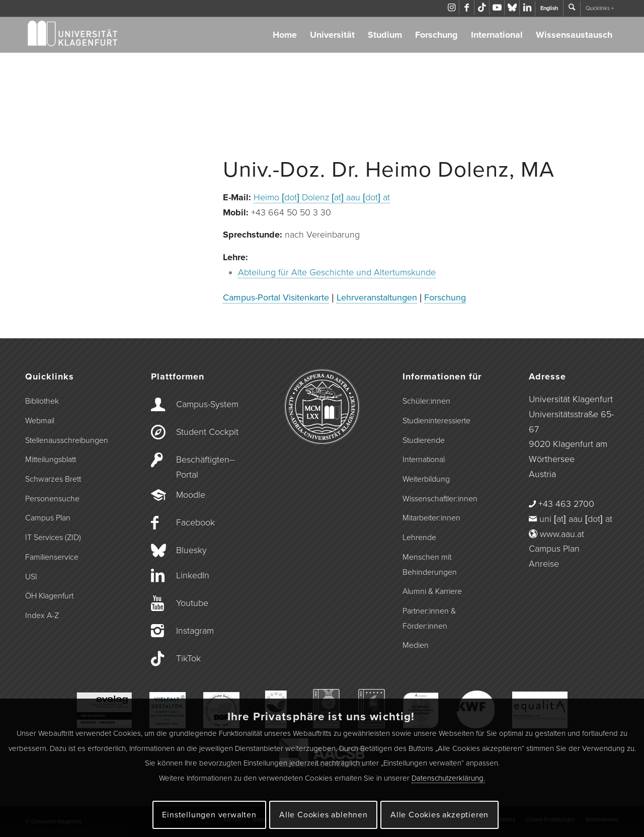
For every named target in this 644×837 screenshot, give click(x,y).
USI (31, 577)
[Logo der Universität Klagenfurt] (73, 35)
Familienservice (52, 557)
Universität (332, 35)
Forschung (436, 35)
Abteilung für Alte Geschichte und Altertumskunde (337, 272)
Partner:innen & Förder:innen (429, 619)
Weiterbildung (426, 479)
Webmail (40, 421)
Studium (385, 35)
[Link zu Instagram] (452, 8)
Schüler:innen (426, 401)
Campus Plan (48, 518)
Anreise (544, 564)
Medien (416, 645)
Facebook (195, 522)
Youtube (192, 603)
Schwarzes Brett (53, 479)
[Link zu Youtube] (497, 8)
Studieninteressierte (436, 421)
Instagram (195, 631)
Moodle (191, 495)
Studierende (424, 440)
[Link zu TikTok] (482, 8)
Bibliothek (42, 401)
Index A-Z (42, 616)
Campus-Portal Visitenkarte (276, 297)
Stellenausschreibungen (67, 440)
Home (285, 35)
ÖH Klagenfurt (49, 596)
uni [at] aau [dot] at (576, 519)
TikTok (188, 658)
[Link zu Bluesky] (512, 8)
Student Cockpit (207, 432)
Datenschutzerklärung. (448, 778)
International (497, 35)
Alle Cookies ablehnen (324, 815)
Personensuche (52, 499)
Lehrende (419, 538)
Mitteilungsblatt (51, 460)
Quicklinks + (600, 8)
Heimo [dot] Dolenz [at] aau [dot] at (322, 197)
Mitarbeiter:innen (431, 518)
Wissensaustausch (574, 35)
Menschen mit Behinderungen (430, 565)
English (549, 8)
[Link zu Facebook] (467, 8)
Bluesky (191, 550)
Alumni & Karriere (432, 591)
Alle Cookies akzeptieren (439, 815)
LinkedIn (193, 575)
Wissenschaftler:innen (440, 499)
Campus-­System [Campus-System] (207, 404)
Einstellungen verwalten (209, 815)
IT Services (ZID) (53, 538)
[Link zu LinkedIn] (527, 8)
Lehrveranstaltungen (377, 297)
